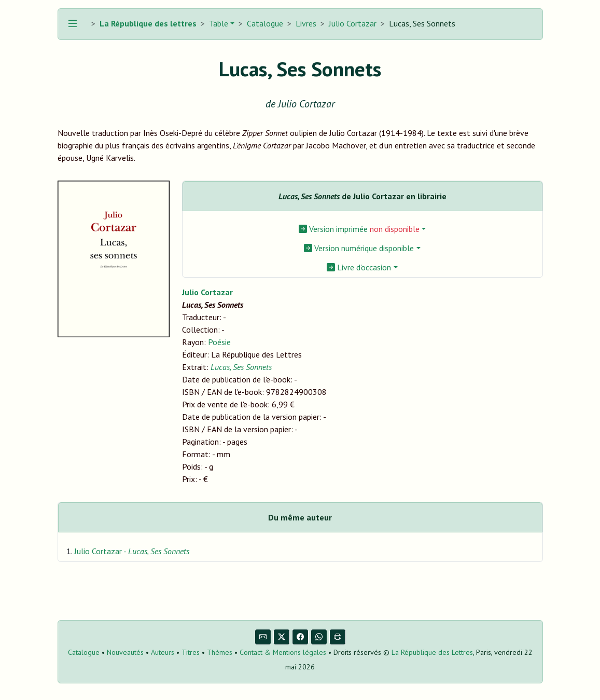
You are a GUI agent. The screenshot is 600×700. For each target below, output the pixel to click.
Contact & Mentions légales (283, 652)
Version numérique (359, 248)
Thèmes (220, 652)
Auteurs (163, 652)
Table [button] (218, 23)
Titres (191, 652)
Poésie (219, 342)
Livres (306, 23)
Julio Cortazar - (132, 551)
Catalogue (265, 23)
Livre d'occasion (359, 267)
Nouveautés (125, 652)
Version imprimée (359, 229)
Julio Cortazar (353, 23)
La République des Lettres (432, 652)
